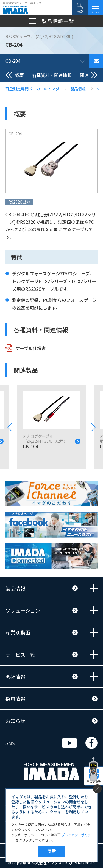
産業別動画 (18, 632)
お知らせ (15, 721)
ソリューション (23, 610)
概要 (20, 75)
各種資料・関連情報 (52, 75)
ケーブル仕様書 (31, 348)
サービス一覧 (20, 655)
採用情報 (15, 699)
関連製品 (89, 75)
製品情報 (15, 588)
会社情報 (15, 677)
